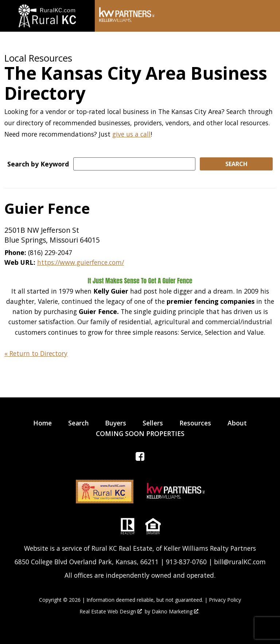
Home (42, 423)
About (237, 423)
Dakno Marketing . (176, 612)
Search (78, 423)
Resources (195, 423)
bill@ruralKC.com (240, 562)
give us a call (131, 134)
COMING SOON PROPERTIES (140, 433)
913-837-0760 (186, 562)
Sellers (153, 423)
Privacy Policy (225, 600)
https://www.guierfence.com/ (81, 262)
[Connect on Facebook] (140, 458)
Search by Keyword (38, 164)
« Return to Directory (36, 353)
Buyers (116, 423)
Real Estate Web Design (111, 612)
